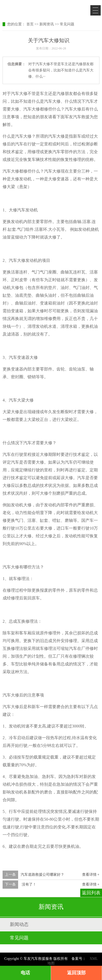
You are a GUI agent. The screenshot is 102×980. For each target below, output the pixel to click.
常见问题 (67, 24)
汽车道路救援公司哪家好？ (42, 875)
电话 (25, 973)
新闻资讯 (47, 24)
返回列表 (91, 893)
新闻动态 (19, 924)
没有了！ (28, 884)
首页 (30, 24)
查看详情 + (91, 875)
